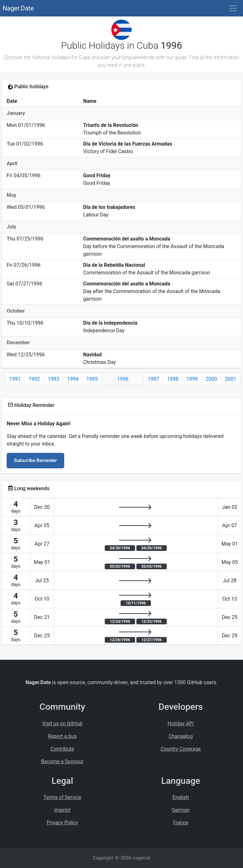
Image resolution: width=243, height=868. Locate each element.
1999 (192, 379)
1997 (153, 379)
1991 (15, 379)
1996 (123, 379)
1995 (92, 379)
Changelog (181, 736)
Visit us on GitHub (62, 724)
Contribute (62, 749)
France (181, 823)
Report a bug (62, 736)
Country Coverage (181, 749)
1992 (34, 379)
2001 (231, 379)
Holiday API (181, 724)
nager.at (141, 858)
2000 (211, 379)
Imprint (62, 810)
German (181, 810)
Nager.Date (18, 8)
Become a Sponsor (62, 762)
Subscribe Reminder (35, 460)
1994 (73, 379)
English (181, 797)
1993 (53, 379)
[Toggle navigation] (233, 8)
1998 (173, 379)
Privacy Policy (62, 823)
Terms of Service (62, 797)
